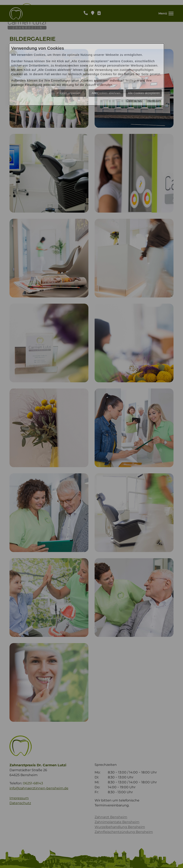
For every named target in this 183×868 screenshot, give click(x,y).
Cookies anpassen (69, 93)
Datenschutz (134, 101)
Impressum (154, 101)
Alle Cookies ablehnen (106, 93)
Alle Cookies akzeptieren (144, 93)
